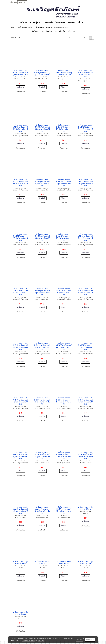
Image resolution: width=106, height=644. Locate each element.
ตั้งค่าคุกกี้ (80, 640)
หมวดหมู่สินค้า (35, 23)
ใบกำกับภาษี (60, 23)
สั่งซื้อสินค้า (20, 87)
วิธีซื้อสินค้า (48, 23)
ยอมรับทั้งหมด (90, 640)
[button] (87, 23)
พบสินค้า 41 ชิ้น (16, 38)
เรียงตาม (72, 38)
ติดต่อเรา (71, 23)
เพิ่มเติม (81, 23)
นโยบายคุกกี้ (41, 641)
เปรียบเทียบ (21, 92)
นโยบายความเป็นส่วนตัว (28, 641)
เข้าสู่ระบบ (14, 2)
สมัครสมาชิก (22, 2)
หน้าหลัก (23, 23)
